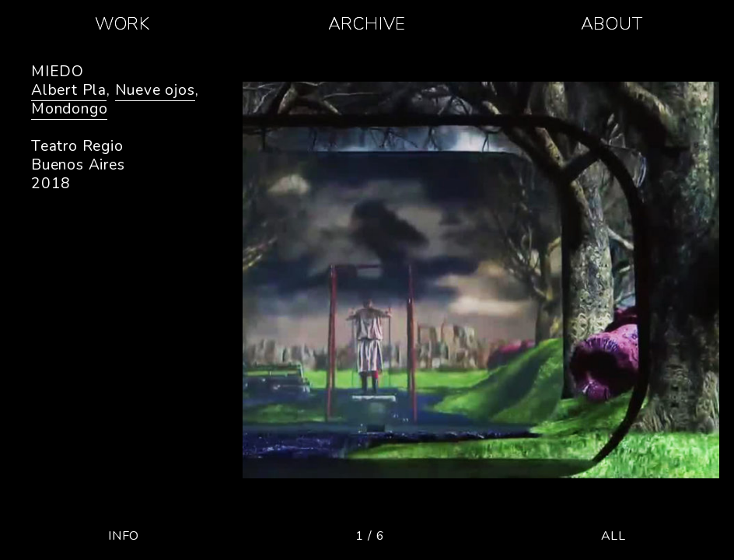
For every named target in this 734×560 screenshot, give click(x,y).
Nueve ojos (155, 90)
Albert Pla (69, 90)
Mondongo (69, 109)
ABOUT (612, 24)
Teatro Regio (77, 146)
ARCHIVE (367, 24)
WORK (122, 24)
